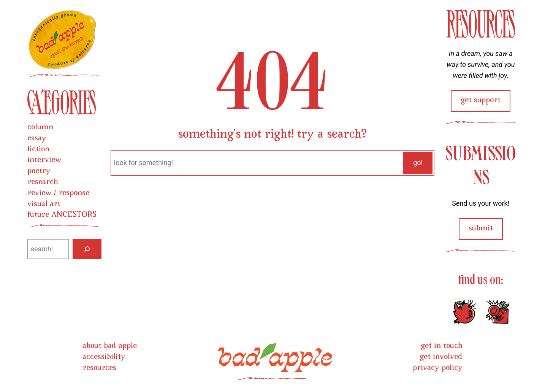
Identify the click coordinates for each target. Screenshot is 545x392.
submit (481, 229)
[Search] (87, 249)
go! (418, 163)
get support (481, 101)
